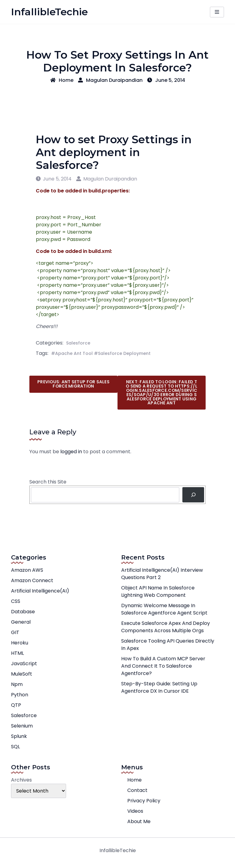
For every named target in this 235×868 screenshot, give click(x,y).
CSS (16, 601)
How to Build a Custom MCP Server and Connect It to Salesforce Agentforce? (163, 666)
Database (23, 612)
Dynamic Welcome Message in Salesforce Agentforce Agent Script (164, 609)
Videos (135, 811)
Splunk (19, 736)
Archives (21, 780)
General (21, 622)
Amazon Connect (32, 580)
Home (62, 80)
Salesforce (78, 343)
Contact (137, 790)
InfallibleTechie (49, 12)
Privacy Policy (144, 801)
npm (17, 684)
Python (20, 695)
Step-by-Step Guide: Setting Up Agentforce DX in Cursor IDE (159, 687)
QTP (16, 705)
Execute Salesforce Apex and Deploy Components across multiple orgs (166, 627)
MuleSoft (22, 674)
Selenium (22, 726)
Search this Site (48, 482)
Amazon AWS (27, 570)
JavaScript (24, 664)
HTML (17, 653)
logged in (71, 452)
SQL (15, 747)
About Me (139, 821)
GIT (15, 632)
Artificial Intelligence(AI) (40, 591)
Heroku (20, 643)
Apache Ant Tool (74, 353)
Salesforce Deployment (124, 353)
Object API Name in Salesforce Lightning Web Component (158, 591)
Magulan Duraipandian (110, 80)
